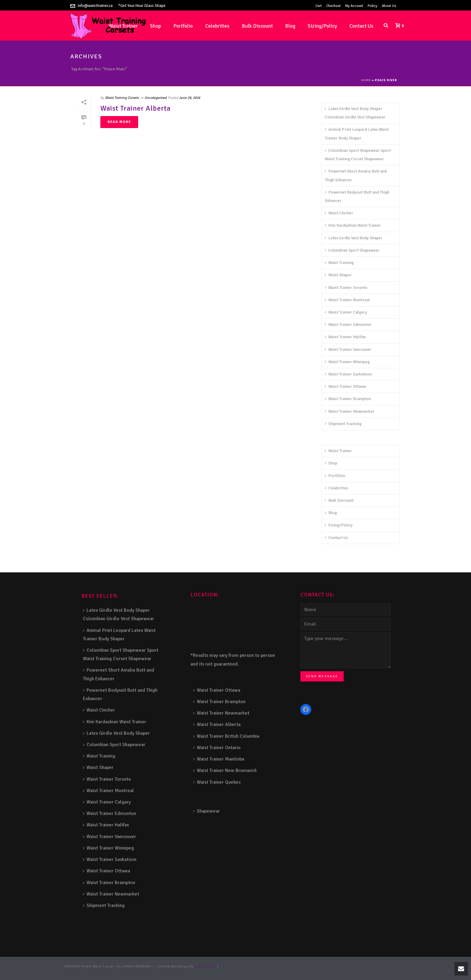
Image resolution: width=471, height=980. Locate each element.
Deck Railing (298, 967)
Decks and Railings (323, 967)
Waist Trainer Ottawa (345, 386)
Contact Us (361, 26)
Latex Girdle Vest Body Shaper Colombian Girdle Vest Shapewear (355, 113)
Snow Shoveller (278, 967)
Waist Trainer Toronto (346, 288)
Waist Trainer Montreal (347, 300)
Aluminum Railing (351, 967)
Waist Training (339, 263)
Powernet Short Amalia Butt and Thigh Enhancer (356, 175)
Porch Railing (86, 971)
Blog (290, 26)
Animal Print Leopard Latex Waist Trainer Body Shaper (357, 134)
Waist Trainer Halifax (345, 337)
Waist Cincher (339, 213)
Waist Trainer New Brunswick (225, 770)
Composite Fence (255, 967)
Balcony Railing (108, 971)
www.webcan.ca (206, 967)
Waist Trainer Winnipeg (347, 362)
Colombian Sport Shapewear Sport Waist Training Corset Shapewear (358, 155)
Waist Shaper (338, 275)
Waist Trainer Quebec (217, 782)
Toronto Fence (167, 971)
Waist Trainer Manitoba (219, 759)
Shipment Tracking (343, 424)
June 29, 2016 (190, 98)
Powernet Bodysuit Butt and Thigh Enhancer (357, 196)
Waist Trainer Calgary (346, 312)
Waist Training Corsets (122, 98)
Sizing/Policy (322, 26)
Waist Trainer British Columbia (226, 736)
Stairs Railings (231, 967)
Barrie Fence (148, 971)
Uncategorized (155, 98)
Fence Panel (129, 971)
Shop (155, 26)
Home (366, 80)
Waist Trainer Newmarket (349, 411)
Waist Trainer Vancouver (348, 349)
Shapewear (207, 811)
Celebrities (217, 26)
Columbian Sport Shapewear (352, 250)
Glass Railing (376, 967)
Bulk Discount (257, 26)
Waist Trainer (338, 451)
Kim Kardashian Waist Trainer (353, 225)
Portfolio (183, 26)
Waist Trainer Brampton (348, 399)
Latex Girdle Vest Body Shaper (354, 238)
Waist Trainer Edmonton (348, 325)
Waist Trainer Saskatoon (348, 374)
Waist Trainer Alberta (135, 108)
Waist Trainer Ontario (217, 748)
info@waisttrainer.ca (95, 6)
